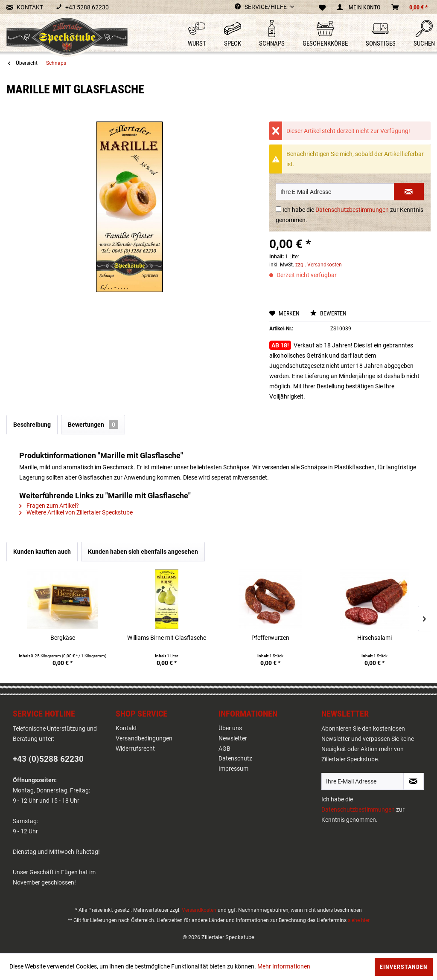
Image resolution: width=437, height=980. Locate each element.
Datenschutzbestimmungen (352, 210)
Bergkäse (63, 638)
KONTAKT (25, 7)
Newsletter (233, 738)
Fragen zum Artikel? (49, 506)
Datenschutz (235, 758)
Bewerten (328, 313)
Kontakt (126, 728)
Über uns (230, 728)
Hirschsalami (374, 638)
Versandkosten (199, 910)
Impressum (233, 769)
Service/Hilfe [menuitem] (261, 7)
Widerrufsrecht (135, 749)
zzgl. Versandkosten (319, 265)
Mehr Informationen (284, 966)
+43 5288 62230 (82, 7)
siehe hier (359, 920)
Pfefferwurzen (270, 638)
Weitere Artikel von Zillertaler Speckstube (76, 512)
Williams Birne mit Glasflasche (167, 638)
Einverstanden (404, 967)
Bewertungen (93, 425)
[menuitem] (190, 34)
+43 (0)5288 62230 (48, 759)
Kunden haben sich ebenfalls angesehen (143, 552)
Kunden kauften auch (42, 552)
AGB (224, 749)
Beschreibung (32, 425)
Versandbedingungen (144, 738)
